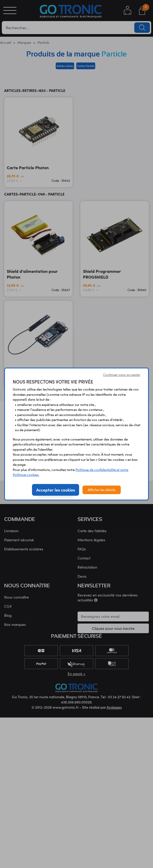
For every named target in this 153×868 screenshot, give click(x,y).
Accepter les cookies (56, 490)
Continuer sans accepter (122, 375)
